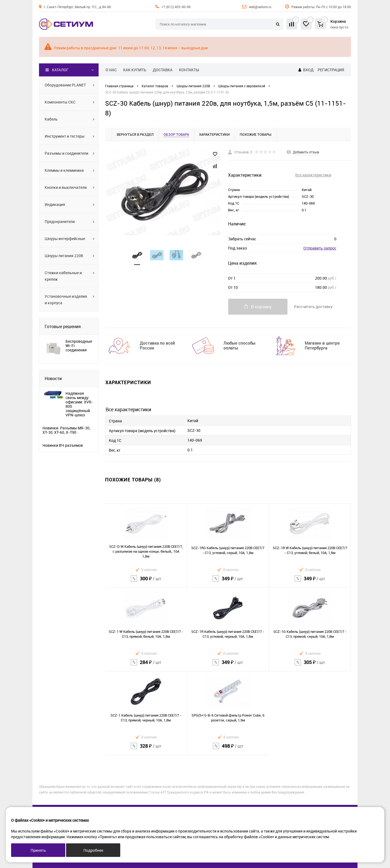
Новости (53, 378)
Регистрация (331, 70)
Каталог (57, 70)
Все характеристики (313, 175)
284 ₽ (146, 666)
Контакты (189, 70)
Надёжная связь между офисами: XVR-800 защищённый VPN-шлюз (79, 404)
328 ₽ (146, 749)
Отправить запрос (320, 248)
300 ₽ (146, 582)
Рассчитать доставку (313, 307)
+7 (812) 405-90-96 (176, 7)
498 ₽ (228, 749)
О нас (111, 70)
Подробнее (93, 850)
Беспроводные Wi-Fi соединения (79, 346)
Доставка (163, 70)
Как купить (135, 70)
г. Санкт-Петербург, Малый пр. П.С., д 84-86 (77, 7)
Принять (38, 850)
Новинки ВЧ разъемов (63, 445)
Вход (308, 70)
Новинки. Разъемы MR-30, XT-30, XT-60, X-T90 (66, 430)
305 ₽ (310, 666)
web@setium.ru (260, 7)
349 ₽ (228, 582)
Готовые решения (63, 326)
